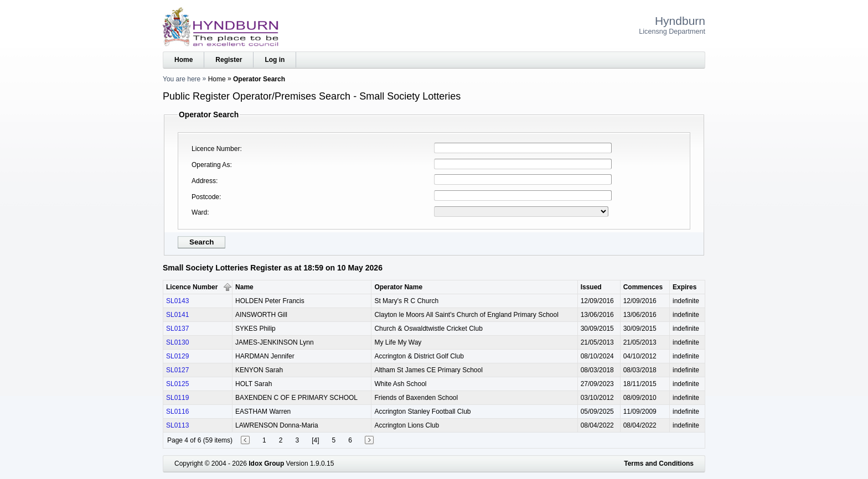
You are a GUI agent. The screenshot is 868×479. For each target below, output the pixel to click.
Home (184, 60)
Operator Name (398, 287)
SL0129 (177, 356)
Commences (643, 287)
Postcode (205, 197)
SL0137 (177, 329)
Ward (199, 212)
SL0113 (177, 425)
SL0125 (177, 384)
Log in (275, 60)
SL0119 (177, 398)
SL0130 (177, 342)
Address (204, 181)
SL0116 (177, 412)
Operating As (211, 165)
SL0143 (177, 301)
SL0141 (177, 315)
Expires (684, 287)
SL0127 (177, 370)
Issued (591, 287)
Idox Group (266, 464)
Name (244, 287)
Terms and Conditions (659, 464)
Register (229, 60)
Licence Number (216, 149)
